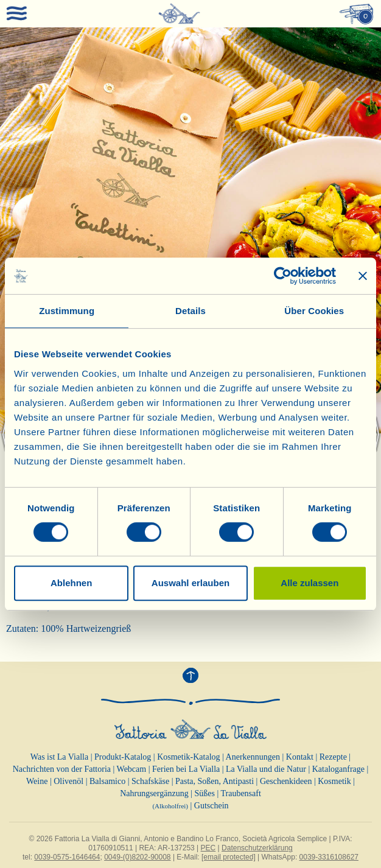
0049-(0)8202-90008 (137, 857)
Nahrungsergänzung (154, 793)
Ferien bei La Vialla (186, 769)
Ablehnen (71, 583)
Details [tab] (190, 311)
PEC (208, 848)
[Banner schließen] (363, 276)
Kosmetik (334, 781)
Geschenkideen (286, 781)
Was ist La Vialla (59, 757)
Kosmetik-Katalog (188, 757)
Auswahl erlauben (190, 583)
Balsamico (107, 781)
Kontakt (300, 757)
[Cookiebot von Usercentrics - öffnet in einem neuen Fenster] (283, 276)
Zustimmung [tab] (67, 311)
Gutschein (211, 806)
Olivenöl (68, 781)
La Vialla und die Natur (266, 769)
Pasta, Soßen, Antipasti (215, 781)
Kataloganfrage (338, 769)
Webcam (132, 769)
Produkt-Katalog (123, 757)
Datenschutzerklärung (257, 848)
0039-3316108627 (329, 857)
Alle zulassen (309, 583)
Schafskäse (150, 781)
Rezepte (333, 757)
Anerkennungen (253, 757)
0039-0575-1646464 (67, 857)
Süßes (204, 793)
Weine (37, 781)
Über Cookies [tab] (314, 311)
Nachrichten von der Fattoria (62, 769)
